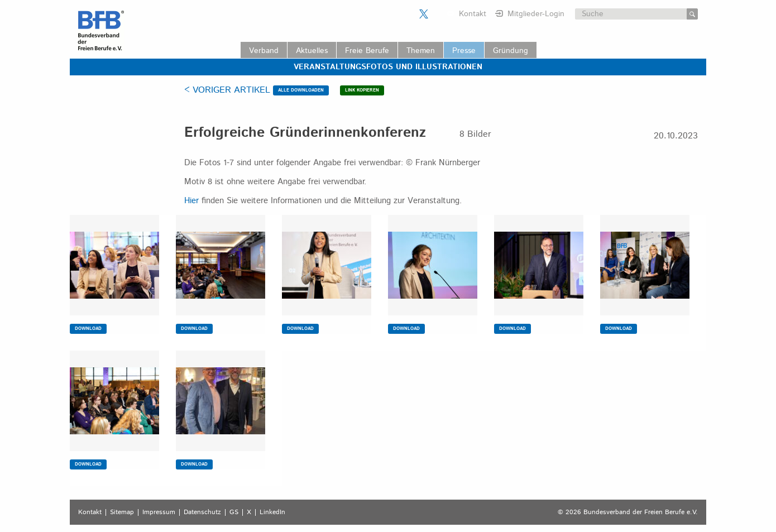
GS (234, 512)
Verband (264, 51)
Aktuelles (312, 51)
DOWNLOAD (88, 329)
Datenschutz (202, 512)
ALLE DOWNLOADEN (301, 90)
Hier (191, 201)
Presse (464, 51)
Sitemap (122, 512)
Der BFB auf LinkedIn (438, 14)
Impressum (159, 512)
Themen (421, 51)
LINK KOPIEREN (362, 90)
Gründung (511, 51)
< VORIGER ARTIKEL (227, 90)
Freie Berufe (367, 51)
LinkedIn (272, 512)
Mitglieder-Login (536, 14)
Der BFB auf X (424, 14)
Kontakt (473, 14)
